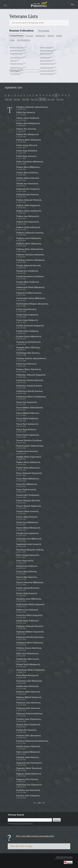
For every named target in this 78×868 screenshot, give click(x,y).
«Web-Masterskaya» (61, 859)
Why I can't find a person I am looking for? (35, 836)
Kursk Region (45, 53)
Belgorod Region (17, 47)
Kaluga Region (46, 47)
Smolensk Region (47, 64)
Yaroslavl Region (47, 74)
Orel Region (45, 58)
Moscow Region (17, 64)
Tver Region (15, 74)
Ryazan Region (46, 61)
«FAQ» (30, 846)
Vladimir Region (47, 68)
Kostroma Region (47, 50)
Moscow (13, 61)
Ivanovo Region (16, 53)
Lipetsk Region (16, 58)
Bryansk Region (17, 50)
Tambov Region (16, 68)
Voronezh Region (47, 71)
